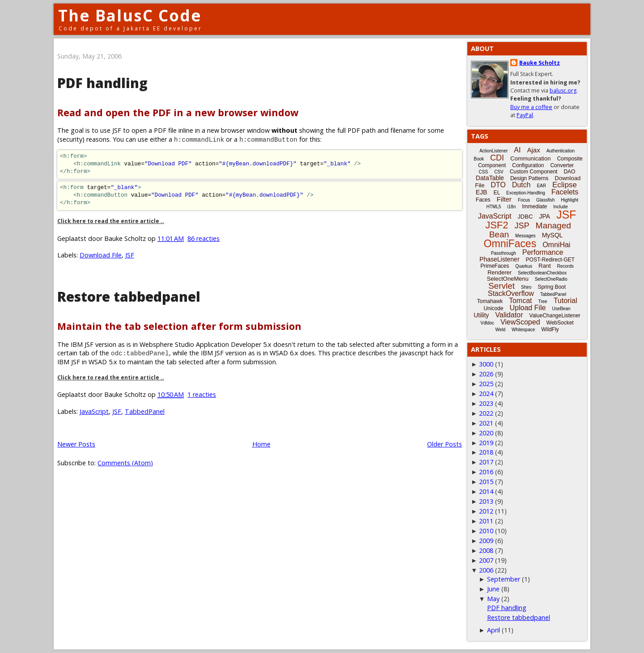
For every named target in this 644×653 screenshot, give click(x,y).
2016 (486, 472)
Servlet (502, 286)
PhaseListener (500, 259)
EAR (541, 186)
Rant (544, 266)
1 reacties (202, 394)
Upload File (527, 308)
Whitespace (523, 330)
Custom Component (534, 172)
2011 (486, 521)
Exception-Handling (526, 193)
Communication (530, 158)
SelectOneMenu (507, 279)
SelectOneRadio (551, 279)
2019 (486, 443)
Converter (562, 165)
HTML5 (494, 207)
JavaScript (94, 411)
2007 (486, 560)
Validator (509, 315)
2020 (486, 433)
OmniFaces (510, 244)
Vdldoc (487, 323)
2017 (486, 462)
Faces (483, 200)
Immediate (534, 206)
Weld (500, 330)
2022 (486, 413)
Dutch (521, 185)
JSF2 (497, 225)
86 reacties (203, 238)
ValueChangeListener (555, 316)
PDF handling (102, 83)
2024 (486, 394)
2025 (486, 384)
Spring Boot (552, 287)
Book (479, 159)
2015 (486, 482)
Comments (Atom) (125, 463)
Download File (101, 255)
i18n (511, 207)
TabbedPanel (145, 411)
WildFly (550, 329)
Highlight (570, 200)
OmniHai (556, 245)
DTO (498, 185)
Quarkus (524, 266)
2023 (486, 403)
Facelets (565, 192)
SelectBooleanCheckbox (542, 273)
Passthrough (504, 253)
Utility (481, 315)
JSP (522, 226)
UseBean (561, 309)
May (493, 599)
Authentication (561, 151)
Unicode (493, 308)
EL (497, 193)
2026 (486, 374)
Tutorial (566, 301)
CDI (497, 158)
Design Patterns (529, 178)
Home (261, 444)
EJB (482, 192)
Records (566, 266)
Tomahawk (490, 301)
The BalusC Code (130, 15)
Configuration (528, 165)
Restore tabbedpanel (129, 297)
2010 (486, 531)
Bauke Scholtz (540, 63)
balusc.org (563, 91)
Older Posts (445, 444)
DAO (569, 172)
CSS (484, 172)
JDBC (525, 217)
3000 (486, 364)
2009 (486, 541)
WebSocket (560, 323)
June (493, 589)
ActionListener (494, 151)
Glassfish (545, 200)
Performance (543, 252)
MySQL (553, 235)
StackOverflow (511, 293)
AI (517, 150)
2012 (486, 511)
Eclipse (565, 185)
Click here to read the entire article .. (111, 221)
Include (560, 207)
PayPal (525, 115)
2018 (486, 452)
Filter (504, 199)
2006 (486, 570)
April (494, 630)
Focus (524, 200)
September (504, 579)
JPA (544, 216)
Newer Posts (76, 444)
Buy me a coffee (531, 107)
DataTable (490, 178)
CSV (499, 172)
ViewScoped (520, 322)
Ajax (533, 150)
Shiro (526, 287)
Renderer (500, 272)
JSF (130, 255)
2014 (486, 491)
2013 (486, 501)
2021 (486, 423)
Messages (525, 236)
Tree (542, 301)
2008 (486, 550)
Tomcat (521, 301)
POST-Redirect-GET (550, 260)
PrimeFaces (495, 266)
